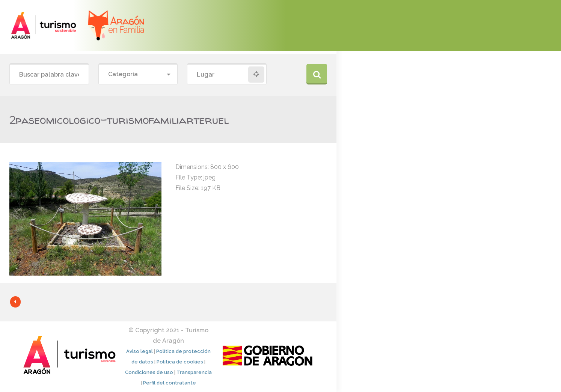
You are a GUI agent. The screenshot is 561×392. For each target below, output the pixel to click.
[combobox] (138, 75)
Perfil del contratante (170, 383)
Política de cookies (180, 362)
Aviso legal (139, 351)
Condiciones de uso (149, 372)
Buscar (317, 74)
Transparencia (194, 372)
